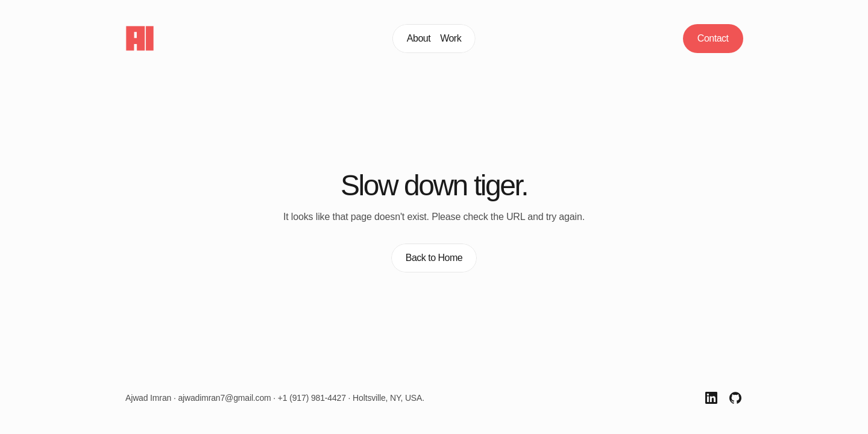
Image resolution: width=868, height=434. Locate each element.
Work (451, 38)
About (419, 38)
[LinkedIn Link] (711, 398)
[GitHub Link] (735, 398)
